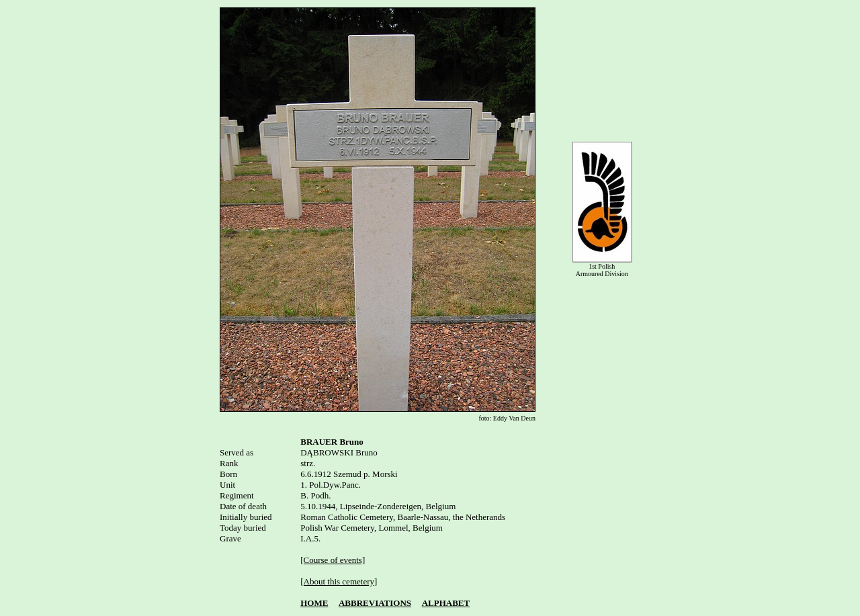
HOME (314, 603)
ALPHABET (446, 603)
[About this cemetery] (339, 581)
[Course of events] (333, 560)
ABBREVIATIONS (375, 603)
